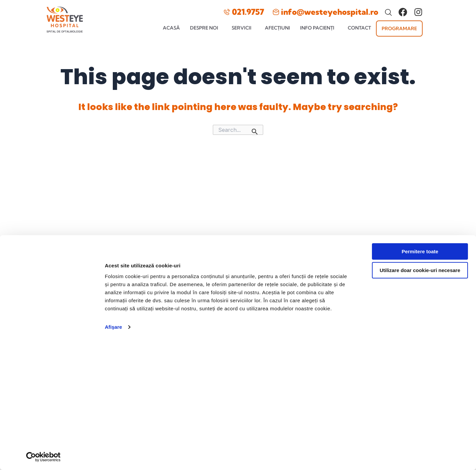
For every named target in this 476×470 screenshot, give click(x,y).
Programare (399, 29)
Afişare (113, 325)
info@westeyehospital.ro (330, 12)
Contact (359, 28)
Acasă (171, 28)
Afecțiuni (277, 28)
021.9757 (248, 12)
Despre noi (204, 28)
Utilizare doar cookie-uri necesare (420, 268)
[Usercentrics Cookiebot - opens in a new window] (43, 457)
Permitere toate (420, 249)
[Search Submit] (255, 132)
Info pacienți (317, 28)
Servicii (242, 28)
